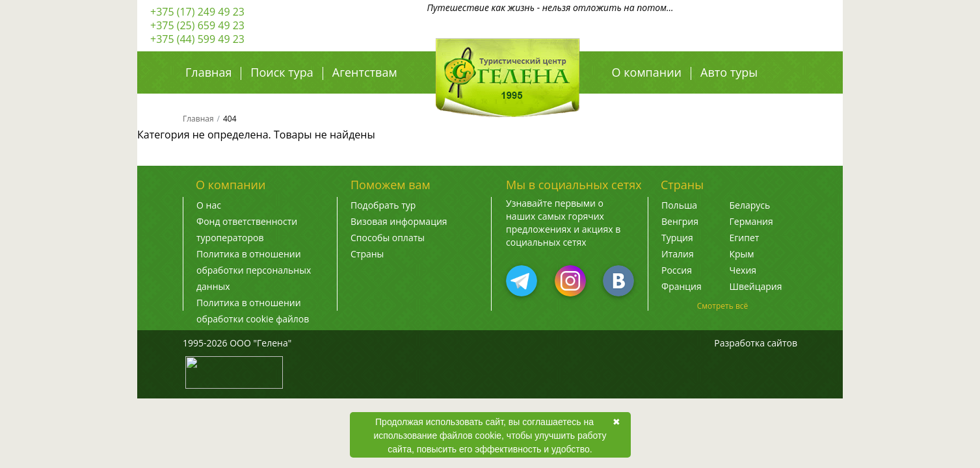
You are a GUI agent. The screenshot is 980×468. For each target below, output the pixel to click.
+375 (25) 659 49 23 (197, 25)
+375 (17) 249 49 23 (197, 12)
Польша (679, 205)
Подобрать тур (383, 205)
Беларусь (750, 205)
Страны (367, 254)
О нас (209, 205)
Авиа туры (642, 101)
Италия (678, 254)
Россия (677, 270)
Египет (745, 238)
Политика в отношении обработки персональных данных (254, 270)
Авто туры (729, 72)
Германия (751, 221)
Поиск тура (282, 72)
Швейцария (756, 286)
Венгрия (680, 221)
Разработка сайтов (756, 343)
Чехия (743, 270)
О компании (647, 72)
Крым (742, 254)
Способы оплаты (388, 238)
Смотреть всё (723, 306)
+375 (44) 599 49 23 (197, 39)
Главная (208, 72)
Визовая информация (399, 221)
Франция (682, 286)
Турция (677, 238)
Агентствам (365, 72)
